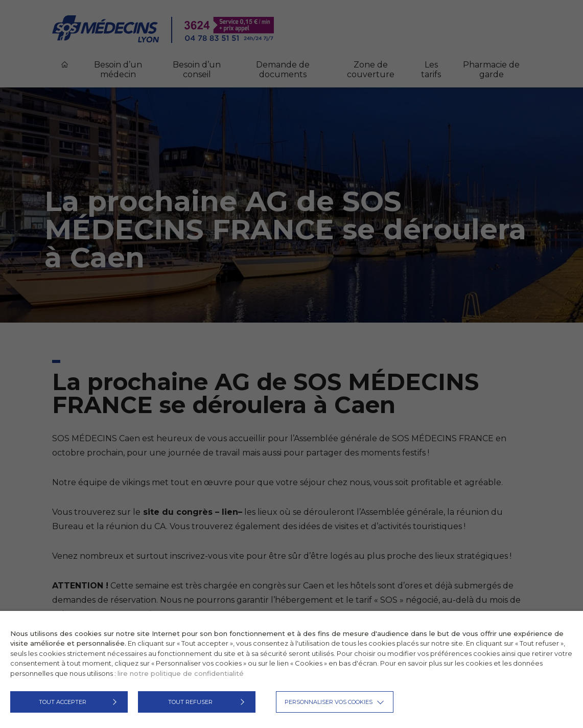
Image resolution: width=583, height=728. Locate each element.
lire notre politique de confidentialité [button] (181, 673)
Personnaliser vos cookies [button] (329, 702)
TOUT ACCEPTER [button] (63, 702)
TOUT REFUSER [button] (190, 702)
